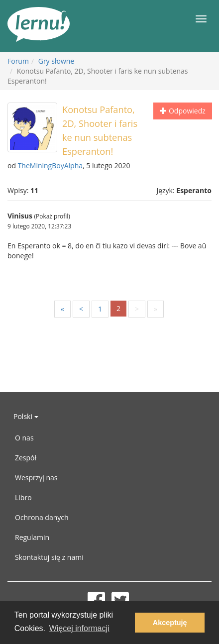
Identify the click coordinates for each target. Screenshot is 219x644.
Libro (23, 497)
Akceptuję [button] (170, 623)
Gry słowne (56, 61)
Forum (18, 61)
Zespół (26, 458)
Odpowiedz (182, 111)
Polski (26, 416)
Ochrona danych (42, 517)
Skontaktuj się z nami (49, 557)
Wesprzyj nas (36, 478)
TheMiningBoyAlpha (50, 165)
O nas (24, 438)
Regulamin (32, 537)
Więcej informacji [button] (79, 628)
